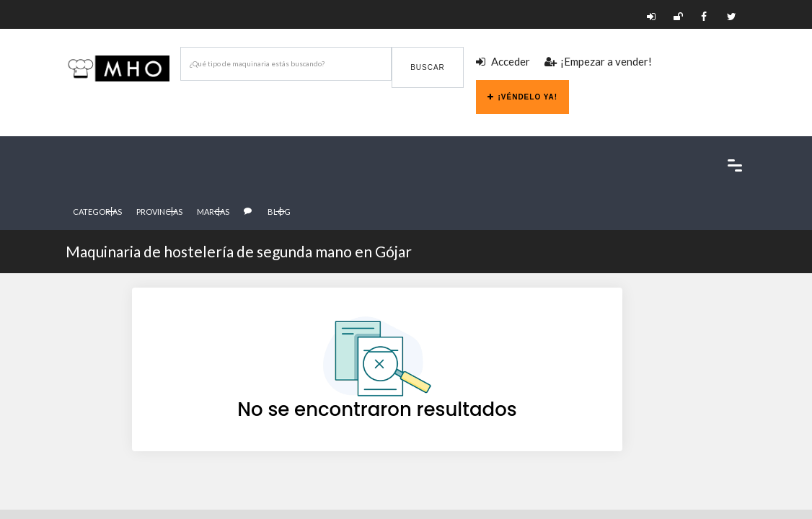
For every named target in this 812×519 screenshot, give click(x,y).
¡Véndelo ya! (522, 97)
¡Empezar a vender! (598, 61)
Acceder (503, 61)
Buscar (428, 67)
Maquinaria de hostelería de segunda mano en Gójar (239, 251)
